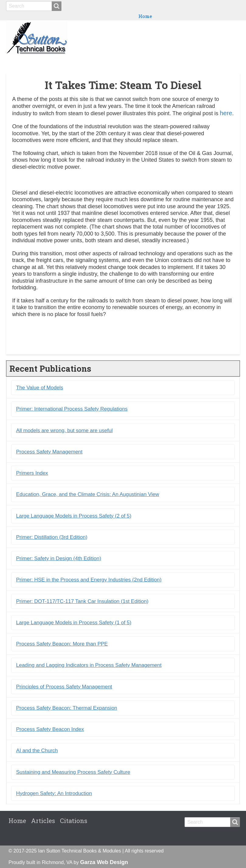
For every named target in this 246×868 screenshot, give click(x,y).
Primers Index (32, 473)
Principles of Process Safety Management (64, 687)
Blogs (204, 61)
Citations (226, 61)
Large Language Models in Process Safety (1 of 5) (74, 623)
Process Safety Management (49, 452)
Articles (43, 821)
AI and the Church (37, 751)
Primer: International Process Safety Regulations (72, 409)
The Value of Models (40, 388)
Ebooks (159, 61)
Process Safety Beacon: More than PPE (62, 644)
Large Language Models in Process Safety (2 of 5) (74, 516)
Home (145, 16)
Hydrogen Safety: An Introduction (54, 793)
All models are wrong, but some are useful (64, 431)
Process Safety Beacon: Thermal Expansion (67, 708)
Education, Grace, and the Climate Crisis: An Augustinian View (88, 494)
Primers (182, 61)
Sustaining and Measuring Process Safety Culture (73, 772)
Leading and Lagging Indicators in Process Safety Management (89, 665)
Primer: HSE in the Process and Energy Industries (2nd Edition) (89, 580)
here (226, 113)
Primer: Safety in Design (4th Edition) (59, 558)
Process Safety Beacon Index (50, 729)
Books (138, 61)
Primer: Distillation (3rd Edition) (52, 537)
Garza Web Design (104, 862)
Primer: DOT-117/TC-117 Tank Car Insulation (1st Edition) (82, 601)
